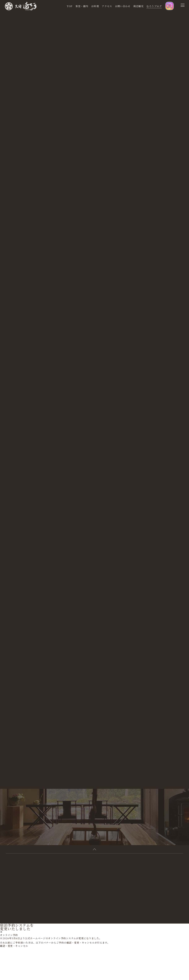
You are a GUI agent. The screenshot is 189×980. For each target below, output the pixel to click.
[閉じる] (1, 965)
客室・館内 (82, 6)
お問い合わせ (123, 6)
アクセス (107, 6)
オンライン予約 (9, 967)
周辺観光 (138, 6)
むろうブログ (154, 6)
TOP (70, 6)
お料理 (95, 6)
